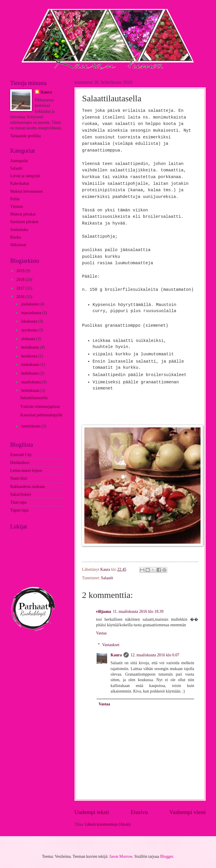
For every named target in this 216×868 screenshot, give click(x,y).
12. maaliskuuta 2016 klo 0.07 (155, 655)
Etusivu (139, 812)
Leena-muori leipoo (26, 470)
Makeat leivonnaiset (27, 191)
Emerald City (21, 455)
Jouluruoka (19, 230)
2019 (21, 271)
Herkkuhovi (20, 463)
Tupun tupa (19, 510)
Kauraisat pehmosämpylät (41, 415)
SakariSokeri (21, 494)
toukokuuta (31, 365)
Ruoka (15, 237)
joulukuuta (30, 304)
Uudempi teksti (92, 812)
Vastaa (101, 633)
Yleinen (17, 207)
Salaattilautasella (34, 398)
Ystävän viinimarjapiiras (40, 407)
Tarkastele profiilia (25, 136)
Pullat (15, 199)
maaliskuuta (32, 382)
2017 (21, 288)
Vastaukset (111, 645)
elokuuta (29, 339)
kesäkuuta (30, 356)
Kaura (116, 655)
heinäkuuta (31, 347)
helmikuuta (31, 390)
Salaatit (107, 578)
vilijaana (103, 612)
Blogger (167, 856)
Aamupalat (19, 161)
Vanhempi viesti (188, 812)
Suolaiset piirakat (24, 222)
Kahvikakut (20, 183)
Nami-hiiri (19, 478)
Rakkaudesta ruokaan (27, 487)
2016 (21, 297)
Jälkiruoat (18, 245)
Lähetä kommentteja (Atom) (108, 824)
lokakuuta (30, 321)
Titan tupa (18, 502)
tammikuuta (31, 426)
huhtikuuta (30, 373)
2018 (21, 280)
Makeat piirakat (23, 214)
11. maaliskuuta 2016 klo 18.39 (138, 612)
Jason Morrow (121, 856)
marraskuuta (32, 313)
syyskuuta (30, 330)
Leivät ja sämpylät (25, 176)
